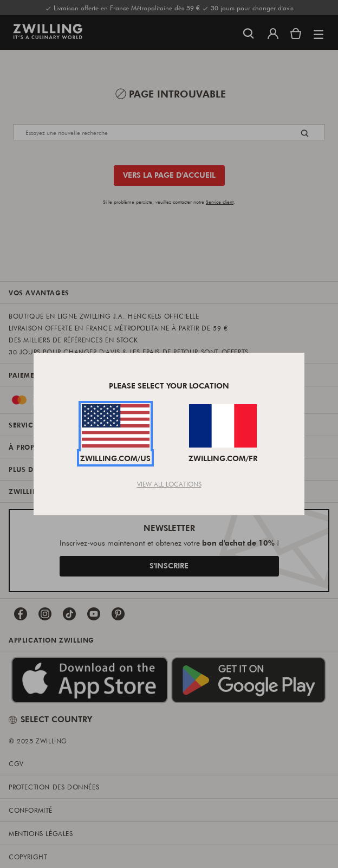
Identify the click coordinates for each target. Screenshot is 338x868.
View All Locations (169, 484)
